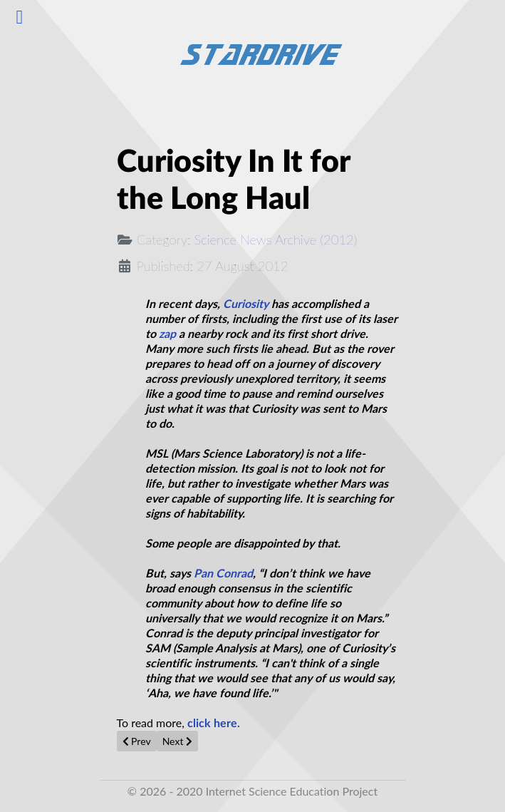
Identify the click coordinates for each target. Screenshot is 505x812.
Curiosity (246, 304)
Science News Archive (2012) (276, 240)
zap (167, 334)
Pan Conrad (223, 574)
